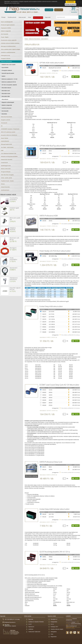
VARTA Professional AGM (49, 216)
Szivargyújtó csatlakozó (7, 70)
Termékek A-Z (54, 619)
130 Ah (51, 392)
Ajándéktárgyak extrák (6, 166)
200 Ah (51, 400)
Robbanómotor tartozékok (7, 160)
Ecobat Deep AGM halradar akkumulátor (55, 509)
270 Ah (51, 405)
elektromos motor (70, 627)
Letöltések (31, 629)
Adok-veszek (22, 17)
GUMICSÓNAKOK (5, 141)
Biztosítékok (4, 114)
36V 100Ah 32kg (53, 256)
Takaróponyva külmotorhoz (14, 279)
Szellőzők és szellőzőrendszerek (8, 52)
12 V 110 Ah (52, 319)
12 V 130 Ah (52, 322)
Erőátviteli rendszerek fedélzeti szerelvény (10, 43)
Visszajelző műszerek (6, 59)
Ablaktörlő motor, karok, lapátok (8, 65)
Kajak (2, 150)
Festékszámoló (12, 17)
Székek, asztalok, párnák (6, 178)
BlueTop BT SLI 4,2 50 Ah (55, 68)
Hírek (30, 17)
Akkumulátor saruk (6, 91)
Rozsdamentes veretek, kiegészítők (9, 40)
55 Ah (50, 151)
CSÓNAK (73, 622)
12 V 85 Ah (51, 317)
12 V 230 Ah (52, 327)
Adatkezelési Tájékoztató (34, 632)
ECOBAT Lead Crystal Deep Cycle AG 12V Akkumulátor (59, 385)
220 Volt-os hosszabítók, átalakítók (9, 85)
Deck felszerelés (5, 34)
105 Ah (51, 221)
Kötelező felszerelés (5, 187)
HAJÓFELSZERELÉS (71, 621)
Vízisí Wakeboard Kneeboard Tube (9, 153)
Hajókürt (3, 76)
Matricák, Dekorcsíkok (6, 169)
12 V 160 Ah (52, 324)
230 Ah (51, 470)
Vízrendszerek (4, 123)
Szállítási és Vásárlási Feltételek (36, 622)
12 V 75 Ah (51, 314)
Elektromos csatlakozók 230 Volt (9, 82)
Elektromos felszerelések (6, 62)
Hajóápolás (74, 619)
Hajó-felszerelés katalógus (76, 624)
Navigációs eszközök (5, 120)
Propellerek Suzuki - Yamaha (7, 181)
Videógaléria (54, 632)
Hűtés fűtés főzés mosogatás (7, 175)
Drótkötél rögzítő (14, 208)
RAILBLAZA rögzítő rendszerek (8, 25)
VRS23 (51, 559)
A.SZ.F (30, 624)
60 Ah (50, 467)
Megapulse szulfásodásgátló (8, 102)
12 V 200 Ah (52, 332)
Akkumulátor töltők (6, 96)
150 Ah (51, 398)
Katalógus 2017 (54, 627)
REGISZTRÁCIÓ (49, 10)
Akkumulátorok (5, 99)
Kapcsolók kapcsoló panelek (8, 73)
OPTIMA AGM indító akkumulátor (52, 63)
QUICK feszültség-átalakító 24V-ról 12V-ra (55, 552)
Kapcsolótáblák (5, 68)
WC (2, 126)
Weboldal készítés (14, 632)
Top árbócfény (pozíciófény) (14, 199)
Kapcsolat (48, 17)
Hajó (67, 625)
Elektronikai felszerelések (6, 117)
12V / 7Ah (51, 514)
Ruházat (3, 184)
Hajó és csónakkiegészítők (7, 22)
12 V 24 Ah (51, 312)
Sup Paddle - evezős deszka (7, 147)
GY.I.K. (52, 624)
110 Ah (51, 390)
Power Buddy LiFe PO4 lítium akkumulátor (55, 251)
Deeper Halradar (5, 138)
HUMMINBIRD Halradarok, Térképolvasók (10, 129)
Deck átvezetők (5, 111)
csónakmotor (69, 620)
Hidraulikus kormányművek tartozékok (9, 157)
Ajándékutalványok (5, 190)
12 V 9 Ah (51, 517)
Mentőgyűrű (13, 248)
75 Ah (50, 153)
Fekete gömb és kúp (5, 55)
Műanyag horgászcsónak (6, 144)
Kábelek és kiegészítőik (7, 105)
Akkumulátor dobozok (6, 88)
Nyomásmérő (14, 268)
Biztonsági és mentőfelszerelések (8, 46)
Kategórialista (54, 622)
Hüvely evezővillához (13, 259)
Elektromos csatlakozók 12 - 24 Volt (9, 79)
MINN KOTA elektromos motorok (8, 132)
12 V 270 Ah (52, 329)
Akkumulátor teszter (6, 94)
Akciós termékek (38, 18)
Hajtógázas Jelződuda (13, 229)
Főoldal (3, 17)
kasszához (74, 12)
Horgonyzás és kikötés (6, 28)
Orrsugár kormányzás (6, 172)
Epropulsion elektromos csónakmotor (9, 135)
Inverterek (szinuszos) (6, 108)
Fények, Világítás (5, 37)
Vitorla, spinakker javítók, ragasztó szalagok (10, 49)
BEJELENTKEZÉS (59, 10)
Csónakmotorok (4, 163)
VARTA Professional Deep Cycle (51, 462)
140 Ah (51, 395)
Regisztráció (54, 637)
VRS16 (51, 557)
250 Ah (51, 403)
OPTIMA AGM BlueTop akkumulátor (53, 146)
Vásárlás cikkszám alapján (57, 629)
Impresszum (31, 627)
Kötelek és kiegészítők (6, 31)
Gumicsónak (78, 625)
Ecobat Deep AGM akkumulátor (51, 306)
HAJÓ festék (69, 619)
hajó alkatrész (72, 625)
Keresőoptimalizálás (15, 633)
